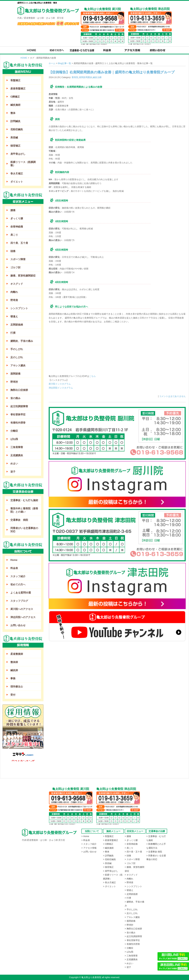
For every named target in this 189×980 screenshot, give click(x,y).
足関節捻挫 (17, 325)
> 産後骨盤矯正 (111, 840)
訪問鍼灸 (15, 121)
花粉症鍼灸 (17, 129)
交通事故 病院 (19, 520)
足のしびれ (17, 357)
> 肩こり (129, 848)
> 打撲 (128, 898)
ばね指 (14, 439)
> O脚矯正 (108, 844)
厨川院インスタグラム (60, 384)
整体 (13, 113)
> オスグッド (131, 875)
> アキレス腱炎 (132, 917)
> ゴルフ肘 (130, 863)
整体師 (14, 662)
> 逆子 (128, 967)
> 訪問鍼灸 (108, 856)
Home (14, 560)
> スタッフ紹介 (89, 844)
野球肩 (14, 300)
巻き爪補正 (17, 174)
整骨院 (75, 77)
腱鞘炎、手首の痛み (22, 341)
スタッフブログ (19, 601)
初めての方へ (18, 584)
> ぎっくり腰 (131, 840)
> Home (85, 836)
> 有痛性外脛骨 (132, 944)
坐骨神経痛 (17, 227)
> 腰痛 (128, 836)
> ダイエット (109, 886)
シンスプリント (19, 308)
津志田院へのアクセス (23, 617)
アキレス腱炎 (18, 365)
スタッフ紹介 (18, 576)
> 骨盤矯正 (108, 836)
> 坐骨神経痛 (131, 844)
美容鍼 (14, 138)
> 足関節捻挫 (131, 894)
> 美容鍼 (107, 863)
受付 (13, 695)
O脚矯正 (15, 97)
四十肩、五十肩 (19, 243)
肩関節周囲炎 (86, 77)
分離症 (14, 431)
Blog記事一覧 (64, 63)
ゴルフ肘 (15, 267)
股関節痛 (15, 374)
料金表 (14, 568)
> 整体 (106, 852)
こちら (92, 376)
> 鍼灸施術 (108, 848)
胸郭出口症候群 (19, 390)
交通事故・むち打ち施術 (24, 500)
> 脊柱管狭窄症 (132, 940)
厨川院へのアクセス (22, 609)
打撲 (13, 333)
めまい (14, 464)
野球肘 (14, 382)
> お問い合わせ (89, 852)
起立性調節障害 (19, 406)
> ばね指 (129, 952)
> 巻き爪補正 (109, 882)
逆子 (13, 472)
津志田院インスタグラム (61, 388)
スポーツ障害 (18, 259)
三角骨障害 (17, 447)
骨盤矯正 (15, 80)
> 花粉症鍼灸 (109, 859)
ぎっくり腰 (17, 218)
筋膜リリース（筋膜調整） (23, 164)
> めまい (129, 963)
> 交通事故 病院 (154, 852)
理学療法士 (17, 687)
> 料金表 (86, 840)
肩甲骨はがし (18, 154)
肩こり (14, 235)
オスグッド (17, 284)
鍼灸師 (14, 670)
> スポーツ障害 (132, 859)
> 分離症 (129, 948)
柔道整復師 (17, 654)
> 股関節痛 (130, 921)
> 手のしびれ (131, 909)
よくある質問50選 (21, 593)
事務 (13, 678)
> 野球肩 (129, 882)
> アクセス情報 (89, 848)
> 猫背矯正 (108, 867)
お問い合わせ (18, 625)
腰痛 (13, 210)
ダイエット (17, 182)
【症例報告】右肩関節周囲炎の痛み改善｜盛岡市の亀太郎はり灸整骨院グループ (112, 72)
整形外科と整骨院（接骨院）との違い (24, 510)
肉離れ (14, 292)
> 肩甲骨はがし (111, 871)
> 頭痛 (128, 856)
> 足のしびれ (131, 913)
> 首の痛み (130, 933)
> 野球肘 (129, 925)
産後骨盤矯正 (18, 89)
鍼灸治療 (97, 77)
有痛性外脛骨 (18, 423)
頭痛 (13, 251)
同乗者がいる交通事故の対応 (24, 530)
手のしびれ (17, 349)
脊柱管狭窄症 (18, 415)
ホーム (52, 63)
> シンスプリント (133, 886)
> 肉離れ (129, 879)
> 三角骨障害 (131, 956)
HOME (24, 58)
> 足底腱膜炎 (131, 959)
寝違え (14, 316)
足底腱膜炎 (17, 455)
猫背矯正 (15, 146)
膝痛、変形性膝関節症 (23, 276)
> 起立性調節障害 (133, 936)
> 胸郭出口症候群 (133, 929)
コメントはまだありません (172, 396)
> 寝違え (129, 890)
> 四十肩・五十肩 (133, 852)
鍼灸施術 (15, 105)
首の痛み (15, 398)
